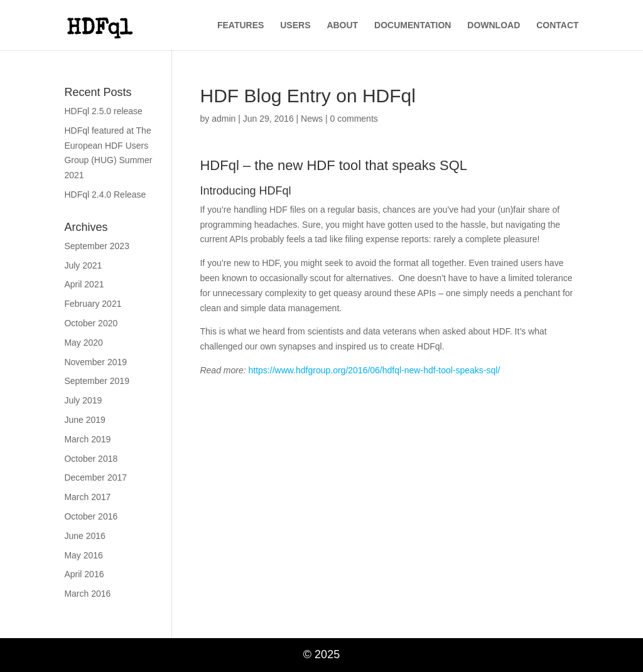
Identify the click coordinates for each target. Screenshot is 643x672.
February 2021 (93, 304)
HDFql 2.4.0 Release (105, 195)
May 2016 (83, 555)
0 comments (354, 119)
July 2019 (83, 400)
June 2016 (84, 536)
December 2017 (95, 477)
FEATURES (240, 25)
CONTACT (557, 25)
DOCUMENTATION (413, 25)
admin (224, 119)
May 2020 (83, 343)
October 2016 (91, 516)
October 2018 (91, 459)
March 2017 (87, 497)
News (312, 119)
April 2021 (84, 284)
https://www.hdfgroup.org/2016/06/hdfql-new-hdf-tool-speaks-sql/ (375, 370)
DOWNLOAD (494, 25)
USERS (295, 25)
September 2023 (97, 246)
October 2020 (91, 323)
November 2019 (95, 362)
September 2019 (97, 381)
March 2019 (87, 439)
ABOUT (342, 25)
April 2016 (84, 574)
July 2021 (83, 265)
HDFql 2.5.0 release (103, 111)
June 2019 (84, 420)
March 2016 (87, 594)
